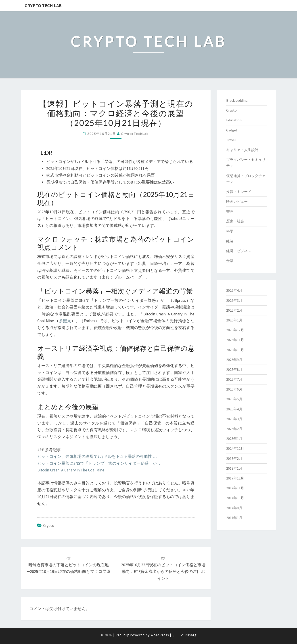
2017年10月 (235, 498)
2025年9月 (234, 360)
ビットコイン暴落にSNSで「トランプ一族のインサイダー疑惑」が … (99, 463)
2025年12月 (235, 330)
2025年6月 (234, 389)
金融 (230, 261)
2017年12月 (235, 478)
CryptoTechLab (135, 134)
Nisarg (191, 635)
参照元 (65, 321)
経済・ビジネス (239, 251)
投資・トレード (239, 192)
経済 (230, 241)
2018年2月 (234, 458)
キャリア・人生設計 (242, 150)
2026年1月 (234, 320)
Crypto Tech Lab (43, 5)
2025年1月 (234, 439)
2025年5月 (234, 399)
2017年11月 (235, 488)
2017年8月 (234, 508)
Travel (231, 140)
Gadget (232, 130)
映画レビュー (237, 201)
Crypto (49, 525)
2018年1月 (234, 468)
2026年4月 (234, 290)
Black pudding (237, 100)
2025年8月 (234, 370)
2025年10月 (235, 350)
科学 (230, 231)
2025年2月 (234, 429)
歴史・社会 (235, 221)
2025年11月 (235, 340)
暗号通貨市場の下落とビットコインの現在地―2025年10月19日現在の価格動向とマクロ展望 (69, 565)
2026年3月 (234, 300)
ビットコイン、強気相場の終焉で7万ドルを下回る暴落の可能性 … (97, 456)
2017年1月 (234, 518)
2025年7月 (234, 379)
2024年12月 (235, 448)
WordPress (160, 635)
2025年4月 (234, 409)
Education (234, 120)
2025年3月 (234, 419)
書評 (230, 211)
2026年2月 (234, 310)
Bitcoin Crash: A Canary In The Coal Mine (71, 470)
